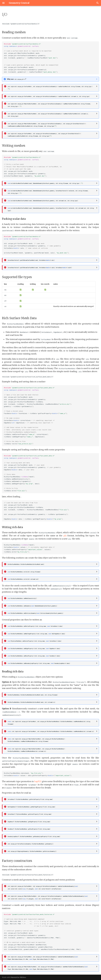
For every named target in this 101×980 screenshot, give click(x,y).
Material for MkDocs (18, 977)
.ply (65, 536)
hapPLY (38, 781)
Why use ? (17, 79)
